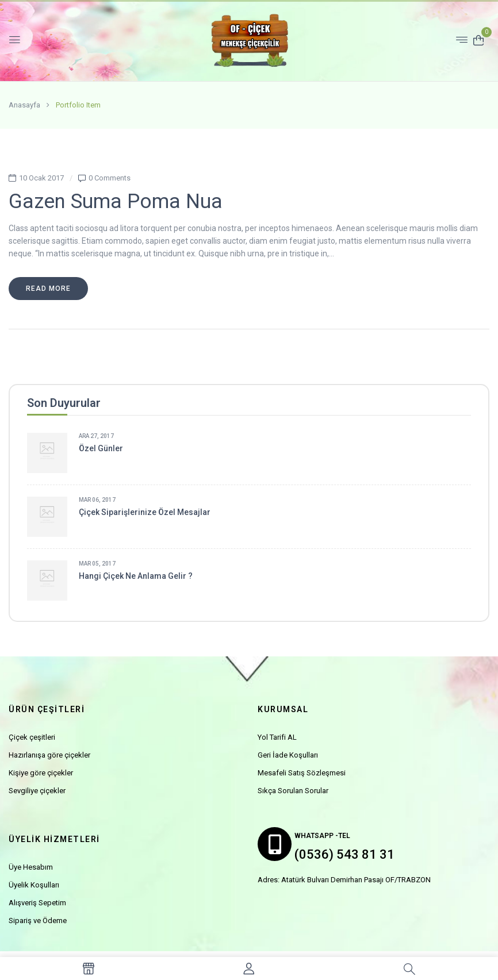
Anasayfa (24, 105)
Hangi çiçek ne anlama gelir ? (136, 576)
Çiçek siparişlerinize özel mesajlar (145, 512)
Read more (48, 289)
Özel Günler (101, 448)
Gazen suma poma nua (116, 201)
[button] (478, 40)
